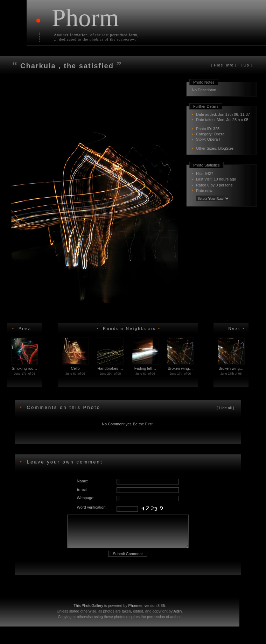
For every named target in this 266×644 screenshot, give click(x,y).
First (149, 424)
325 (216, 129)
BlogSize (226, 148)
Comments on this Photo (64, 407)
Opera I (214, 139)
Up (246, 65)
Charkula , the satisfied (68, 66)
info (224, 65)
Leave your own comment (64, 462)
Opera (219, 134)
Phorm (85, 18)
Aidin (177, 617)
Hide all (225, 408)
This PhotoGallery (88, 612)
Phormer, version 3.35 (147, 612)
